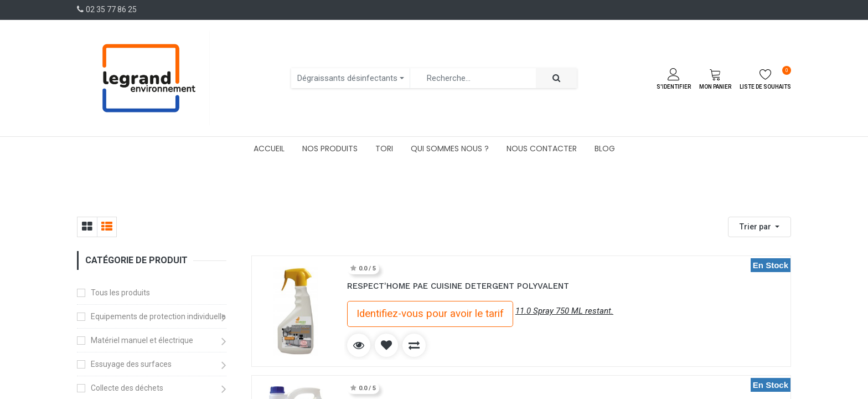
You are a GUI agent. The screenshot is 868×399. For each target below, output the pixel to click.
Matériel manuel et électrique (142, 340)
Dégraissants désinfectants (347, 78)
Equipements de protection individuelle (158, 316)
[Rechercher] (556, 78)
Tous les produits (120, 293)
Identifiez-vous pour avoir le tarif (430, 314)
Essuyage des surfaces (131, 364)
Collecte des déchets (127, 388)
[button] (759, 227)
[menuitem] (269, 149)
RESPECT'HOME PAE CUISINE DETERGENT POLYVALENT (458, 286)
